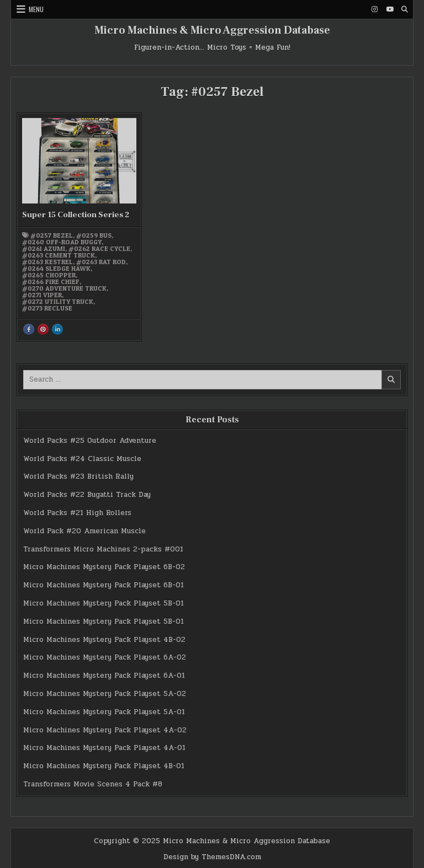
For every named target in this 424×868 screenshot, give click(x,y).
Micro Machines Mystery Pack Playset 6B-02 (104, 567)
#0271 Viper (42, 295)
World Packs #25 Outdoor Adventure (90, 441)
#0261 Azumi (44, 249)
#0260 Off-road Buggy (62, 242)
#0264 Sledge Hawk (56, 269)
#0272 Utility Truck (58, 302)
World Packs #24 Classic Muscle (82, 459)
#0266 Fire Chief (51, 282)
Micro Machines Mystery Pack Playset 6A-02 (105, 657)
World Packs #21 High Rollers (77, 513)
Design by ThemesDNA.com (212, 857)
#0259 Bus (94, 235)
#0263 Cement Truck (59, 255)
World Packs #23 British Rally (78, 476)
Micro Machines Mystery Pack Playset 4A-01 (104, 748)
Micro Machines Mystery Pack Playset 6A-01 (104, 676)
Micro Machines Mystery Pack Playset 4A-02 (105, 730)
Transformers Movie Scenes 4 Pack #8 (93, 784)
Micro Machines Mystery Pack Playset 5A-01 (104, 712)
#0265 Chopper (49, 275)
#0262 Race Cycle (99, 249)
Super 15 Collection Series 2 (76, 215)
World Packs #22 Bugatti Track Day (87, 495)
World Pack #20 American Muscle (84, 531)
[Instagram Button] (375, 9)
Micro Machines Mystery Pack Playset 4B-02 (104, 640)
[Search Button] (405, 9)
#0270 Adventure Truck (64, 288)
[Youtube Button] (390, 9)
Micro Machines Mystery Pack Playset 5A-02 (105, 694)
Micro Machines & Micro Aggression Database (212, 30)
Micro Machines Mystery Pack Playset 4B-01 (104, 766)
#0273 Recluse (47, 308)
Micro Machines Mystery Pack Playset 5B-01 (104, 603)
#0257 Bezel (52, 235)
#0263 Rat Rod (101, 262)
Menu (36, 9)
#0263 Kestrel (47, 262)
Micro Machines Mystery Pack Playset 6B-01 (104, 585)
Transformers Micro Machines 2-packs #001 (103, 549)
